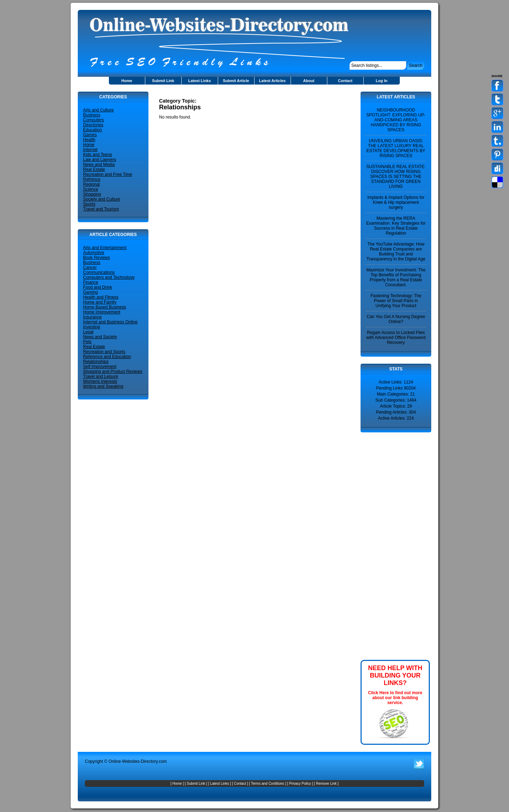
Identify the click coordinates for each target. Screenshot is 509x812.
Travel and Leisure (101, 376)
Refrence (92, 179)
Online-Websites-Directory (133, 761)
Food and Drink (98, 287)
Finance (91, 282)
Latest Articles (272, 81)
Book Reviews (96, 258)
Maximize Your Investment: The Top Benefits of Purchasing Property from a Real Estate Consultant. (396, 277)
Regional (91, 184)
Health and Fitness (101, 297)
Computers (93, 120)
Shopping (92, 194)
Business (92, 115)
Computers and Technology (109, 277)
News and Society (100, 337)
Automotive (94, 253)
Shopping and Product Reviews (113, 372)
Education (92, 130)
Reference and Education (107, 357)
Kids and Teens (98, 155)
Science (91, 189)
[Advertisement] (242, 94)
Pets (87, 342)
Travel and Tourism (101, 209)
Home (127, 81)
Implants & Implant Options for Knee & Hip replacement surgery (396, 202)
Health (89, 140)
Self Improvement (100, 367)
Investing (92, 327)
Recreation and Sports (104, 352)
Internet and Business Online (110, 322)
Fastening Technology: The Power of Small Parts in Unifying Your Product (396, 301)
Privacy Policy (300, 784)
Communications (99, 272)
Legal (88, 332)
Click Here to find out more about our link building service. (395, 698)
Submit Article (236, 81)
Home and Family (100, 302)
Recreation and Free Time (108, 174)
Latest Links (199, 81)
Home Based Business (104, 307)
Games (90, 135)
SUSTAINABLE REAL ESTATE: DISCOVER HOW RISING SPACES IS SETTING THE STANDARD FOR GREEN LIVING (396, 177)
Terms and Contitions (268, 784)
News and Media (99, 165)
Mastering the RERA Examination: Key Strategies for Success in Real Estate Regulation (396, 226)
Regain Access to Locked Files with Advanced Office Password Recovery (396, 338)
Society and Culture (102, 199)
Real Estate (94, 169)
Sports (89, 204)
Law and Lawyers (100, 160)
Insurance (92, 317)
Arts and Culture (98, 110)
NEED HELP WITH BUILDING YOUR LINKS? (395, 675)
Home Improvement (102, 312)
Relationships (96, 362)
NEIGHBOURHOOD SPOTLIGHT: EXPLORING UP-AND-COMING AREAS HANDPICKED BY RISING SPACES (396, 120)
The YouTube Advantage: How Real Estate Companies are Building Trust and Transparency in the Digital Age (396, 252)
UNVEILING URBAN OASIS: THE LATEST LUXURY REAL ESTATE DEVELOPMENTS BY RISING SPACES (396, 148)
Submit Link (163, 81)
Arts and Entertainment (105, 248)
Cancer (90, 267)
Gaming (90, 292)
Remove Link (326, 784)
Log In (382, 81)
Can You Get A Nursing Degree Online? (396, 319)
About (309, 81)
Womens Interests (100, 381)
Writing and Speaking (103, 386)
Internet (90, 150)
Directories (93, 125)
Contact (345, 81)
